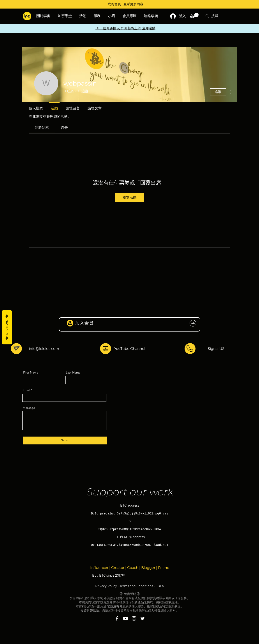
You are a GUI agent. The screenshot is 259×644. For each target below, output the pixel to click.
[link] (42, 127)
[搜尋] (219, 16)
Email (26, 390)
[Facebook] (117, 618)
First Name (31, 372)
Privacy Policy (106, 586)
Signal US (216, 349)
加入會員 (84, 323)
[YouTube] (125, 618)
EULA (160, 586)
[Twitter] (143, 618)
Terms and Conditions (136, 586)
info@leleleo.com (44, 349)
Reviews (7, 327)
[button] (83, 16)
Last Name (73, 372)
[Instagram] (134, 618)
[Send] (65, 440)
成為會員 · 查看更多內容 (125, 4)
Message (29, 408)
